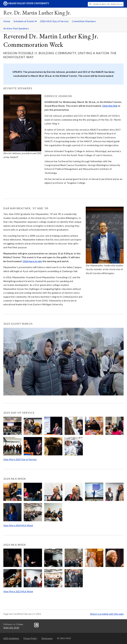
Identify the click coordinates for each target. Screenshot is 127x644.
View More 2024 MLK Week (18, 525)
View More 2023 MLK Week (18, 591)
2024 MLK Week (15, 479)
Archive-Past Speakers (16, 28)
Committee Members (84, 21)
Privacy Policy (30, 638)
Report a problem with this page (107, 614)
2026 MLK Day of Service (54, 21)
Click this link (110, 106)
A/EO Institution (11, 638)
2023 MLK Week (15, 545)
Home (7, 21)
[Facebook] (37, 625)
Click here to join (32, 261)
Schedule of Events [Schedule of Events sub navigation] (25, 21)
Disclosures (47, 638)
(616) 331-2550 (11, 628)
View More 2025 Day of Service (20, 459)
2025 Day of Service (19, 413)
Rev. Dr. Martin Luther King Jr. (37, 13)
